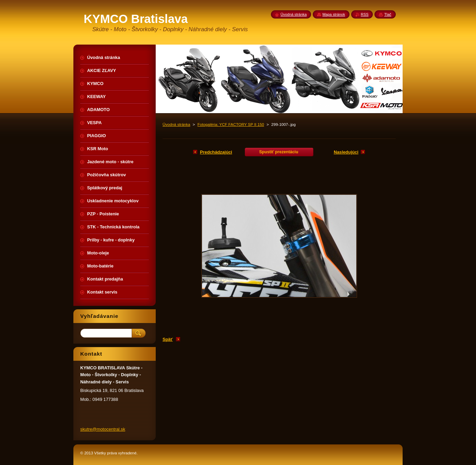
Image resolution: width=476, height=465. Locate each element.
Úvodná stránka (176, 124)
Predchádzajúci (216, 152)
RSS (365, 14)
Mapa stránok (334, 14)
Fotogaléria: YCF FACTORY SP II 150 (231, 124)
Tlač (388, 14)
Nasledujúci (346, 152)
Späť (168, 339)
